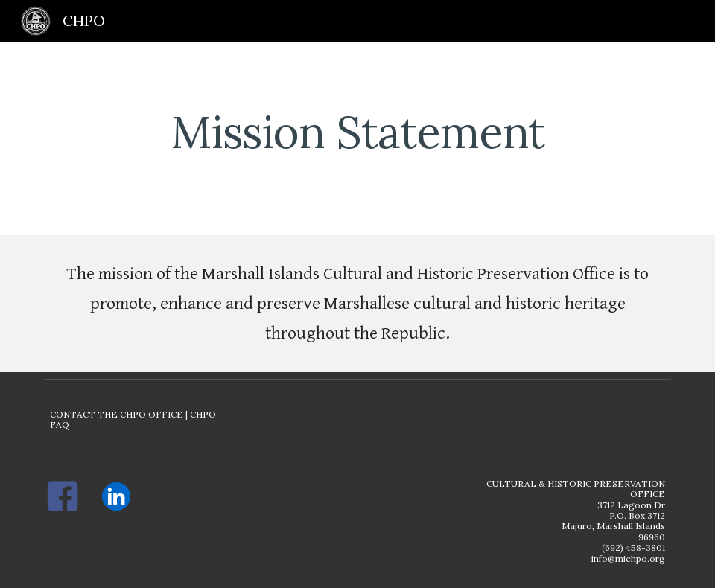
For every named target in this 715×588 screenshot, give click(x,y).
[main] (357, 132)
